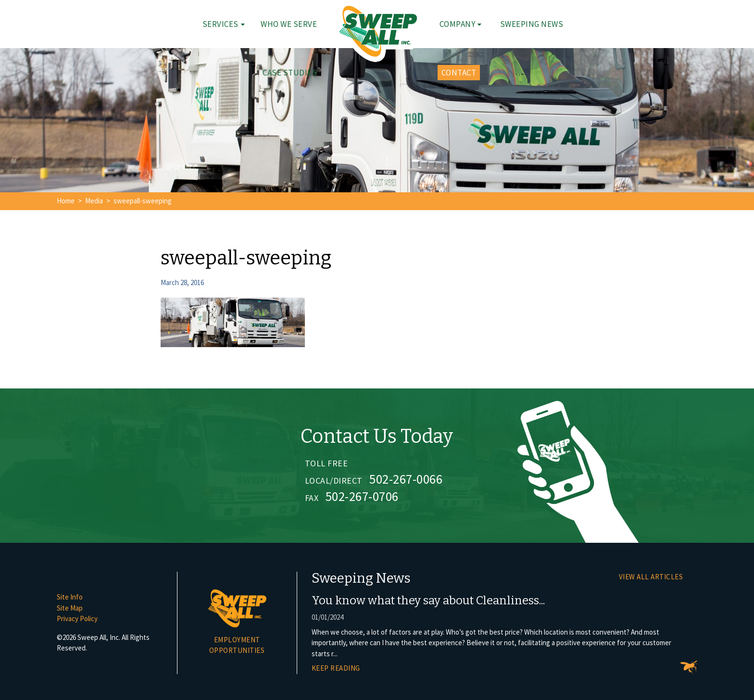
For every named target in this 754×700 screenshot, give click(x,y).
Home (66, 201)
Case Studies (290, 73)
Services (220, 24)
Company (458, 24)
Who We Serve (289, 24)
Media (94, 201)
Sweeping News (532, 24)
